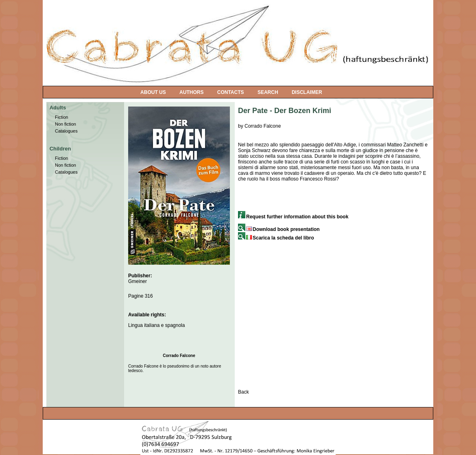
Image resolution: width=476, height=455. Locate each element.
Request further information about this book (293, 217)
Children (60, 149)
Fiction (61, 117)
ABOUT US (153, 92)
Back (243, 392)
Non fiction (66, 124)
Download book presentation (279, 229)
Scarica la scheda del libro (276, 238)
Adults (58, 108)
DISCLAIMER (307, 92)
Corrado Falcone (179, 356)
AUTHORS (191, 92)
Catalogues (66, 131)
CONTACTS (231, 92)
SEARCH (268, 92)
